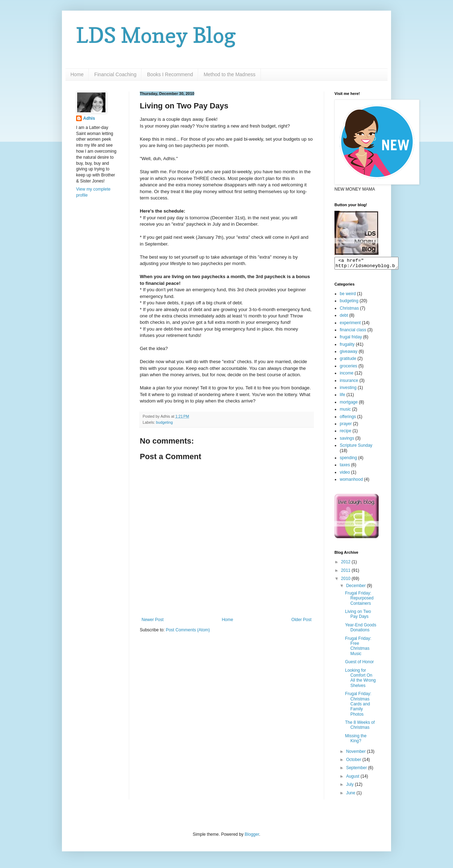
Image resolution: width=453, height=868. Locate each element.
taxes (345, 467)
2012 (346, 564)
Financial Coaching (115, 74)
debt (344, 317)
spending (348, 460)
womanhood (351, 481)
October (354, 762)
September (357, 770)
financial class (353, 332)
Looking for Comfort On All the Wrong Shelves (360, 680)
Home (77, 74)
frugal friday (351, 339)
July (351, 787)
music (345, 411)
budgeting (164, 422)
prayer (346, 426)
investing (348, 390)
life (342, 397)
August (353, 778)
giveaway (349, 354)
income (347, 375)
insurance (349, 383)
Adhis (89, 118)
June (351, 795)
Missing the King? (356, 740)
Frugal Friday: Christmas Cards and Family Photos (358, 706)
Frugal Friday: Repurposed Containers (359, 600)
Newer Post (153, 620)
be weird (348, 296)
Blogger (252, 836)
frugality (347, 346)
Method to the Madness (229, 74)
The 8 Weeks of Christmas (360, 727)
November (357, 754)
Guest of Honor (359, 664)
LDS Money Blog (156, 35)
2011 (346, 573)
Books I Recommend (170, 74)
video (345, 474)
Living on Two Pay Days (358, 616)
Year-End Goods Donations (361, 630)
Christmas (349, 310)
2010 (346, 581)
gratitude (348, 361)
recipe (346, 433)
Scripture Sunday (356, 447)
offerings (348, 419)
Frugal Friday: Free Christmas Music (358, 648)
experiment (350, 325)
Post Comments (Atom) (188, 630)
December (357, 588)
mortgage (349, 404)
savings (347, 440)
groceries (348, 368)
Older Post (301, 620)
